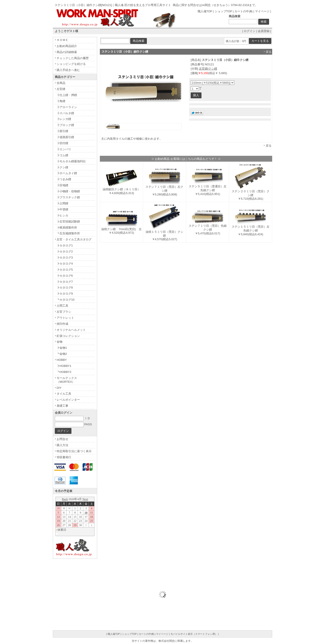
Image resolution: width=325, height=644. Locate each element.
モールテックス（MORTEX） (67, 380)
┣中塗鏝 (62, 209)
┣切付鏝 (62, 143)
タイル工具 (64, 394)
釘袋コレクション (68, 336)
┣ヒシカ (62, 215)
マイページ (262, 11)
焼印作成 (62, 324)
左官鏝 (61, 89)
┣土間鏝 (62, 203)
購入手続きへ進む (68, 70)
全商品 (61, 83)
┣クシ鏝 (62, 167)
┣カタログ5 (65, 270)
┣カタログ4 (65, 264)
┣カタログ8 (65, 288)
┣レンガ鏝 (64, 119)
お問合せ (62, 439)
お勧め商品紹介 (67, 46)
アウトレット (65, 318)
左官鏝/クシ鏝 (208, 69)
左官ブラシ (64, 312)
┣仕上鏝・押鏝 (67, 95)
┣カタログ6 (65, 276)
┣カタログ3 (65, 258)
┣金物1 (62, 348)
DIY (59, 388)
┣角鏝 (61, 101)
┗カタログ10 (65, 300)
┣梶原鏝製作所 (67, 228)
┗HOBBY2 (64, 372)
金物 (60, 342)
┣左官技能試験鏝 (68, 221)
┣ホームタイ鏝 (67, 173)
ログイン (250, 31)
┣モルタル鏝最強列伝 (71, 161)
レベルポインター (68, 400)
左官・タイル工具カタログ (74, 239)
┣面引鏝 (62, 131)
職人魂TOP (205, 11)
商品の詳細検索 (67, 52)
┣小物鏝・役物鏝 (68, 191)
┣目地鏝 (62, 185)
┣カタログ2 (65, 251)
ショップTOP (223, 11)
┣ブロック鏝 (65, 125)
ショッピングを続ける (71, 64)
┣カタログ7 (65, 282)
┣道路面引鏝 (65, 137)
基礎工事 (62, 406)
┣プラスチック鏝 (68, 197)
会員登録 (264, 31)
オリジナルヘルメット (71, 330)
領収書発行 (64, 457)
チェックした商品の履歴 (73, 58)
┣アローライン (67, 107)
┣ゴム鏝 (62, 155)
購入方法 (62, 445)
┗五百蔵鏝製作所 (68, 233)
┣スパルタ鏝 (65, 113)
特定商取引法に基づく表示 (74, 451)
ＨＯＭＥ (62, 40)
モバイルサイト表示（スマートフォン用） (194, 634)
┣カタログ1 (65, 245)
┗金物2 (62, 354)
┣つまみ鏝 (64, 179)
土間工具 (62, 306)
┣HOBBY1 (64, 366)
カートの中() (243, 11)
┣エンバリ (64, 149)
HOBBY (62, 360)
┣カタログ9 (65, 294)
